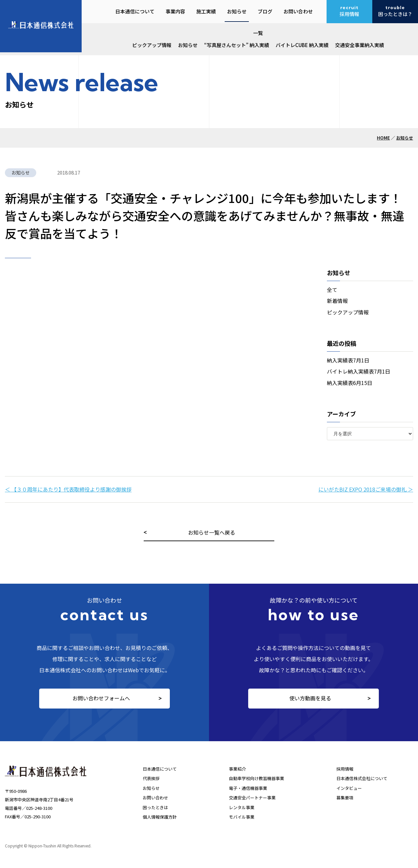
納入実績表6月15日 (350, 383)
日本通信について (160, 769)
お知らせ (188, 45)
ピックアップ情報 (152, 45)
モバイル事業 (242, 817)
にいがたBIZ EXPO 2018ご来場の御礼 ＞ (366, 489)
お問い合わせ (155, 798)
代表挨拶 (151, 778)
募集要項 (345, 798)
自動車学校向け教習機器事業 (257, 778)
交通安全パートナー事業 (252, 798)
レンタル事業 (242, 807)
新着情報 (337, 301)
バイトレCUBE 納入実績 (302, 45)
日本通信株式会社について (362, 778)
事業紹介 (237, 769)
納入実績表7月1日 (348, 360)
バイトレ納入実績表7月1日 (359, 371)
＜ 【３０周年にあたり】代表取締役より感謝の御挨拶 (68, 489)
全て (332, 290)
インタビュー (349, 788)
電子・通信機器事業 (248, 788)
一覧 (258, 33)
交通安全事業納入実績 (360, 45)
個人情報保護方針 (160, 817)
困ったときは (155, 807)
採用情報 (345, 769)
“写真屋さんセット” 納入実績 (237, 45)
